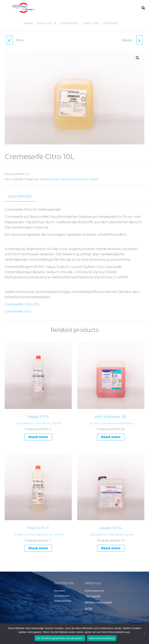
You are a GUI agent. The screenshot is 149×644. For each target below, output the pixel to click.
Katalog (45, 23)
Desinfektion (25, 423)
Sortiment (70, 23)
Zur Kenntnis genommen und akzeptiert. (60, 638)
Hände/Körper (49, 179)
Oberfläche (43, 423)
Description (20, 196)
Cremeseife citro (18, 311)
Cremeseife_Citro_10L (22, 304)
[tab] (23, 197)
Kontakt (111, 23)
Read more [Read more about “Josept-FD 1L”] (38, 437)
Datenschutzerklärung (102, 638)
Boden (19, 535)
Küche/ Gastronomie (74, 179)
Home (28, 23)
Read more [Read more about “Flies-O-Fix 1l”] (38, 548)
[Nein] (144, 634)
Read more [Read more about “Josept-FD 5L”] (111, 548)
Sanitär (94, 179)
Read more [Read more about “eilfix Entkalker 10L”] (111, 437)
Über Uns (91, 23)
